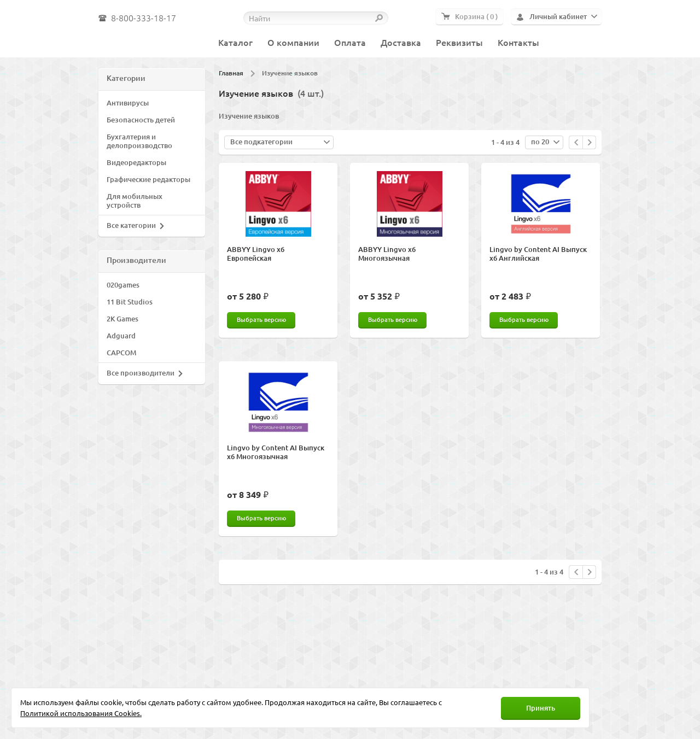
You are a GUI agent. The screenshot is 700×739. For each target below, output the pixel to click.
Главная (231, 73)
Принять (541, 708)
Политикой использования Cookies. (81, 713)
